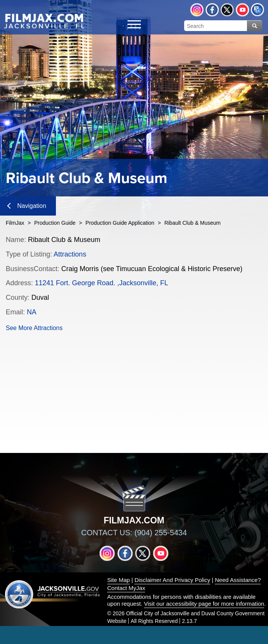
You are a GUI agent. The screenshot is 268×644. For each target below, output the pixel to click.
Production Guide (55, 223)
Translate (257, 10)
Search (255, 26)
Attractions (70, 254)
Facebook (212, 10)
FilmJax (15, 223)
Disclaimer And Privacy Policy (172, 580)
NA (32, 312)
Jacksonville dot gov (52, 594)
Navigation (27, 206)
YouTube (243, 10)
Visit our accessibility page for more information (204, 604)
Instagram (197, 10)
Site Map (118, 580)
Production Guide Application (120, 223)
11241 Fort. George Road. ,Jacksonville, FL (101, 283)
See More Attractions (34, 328)
